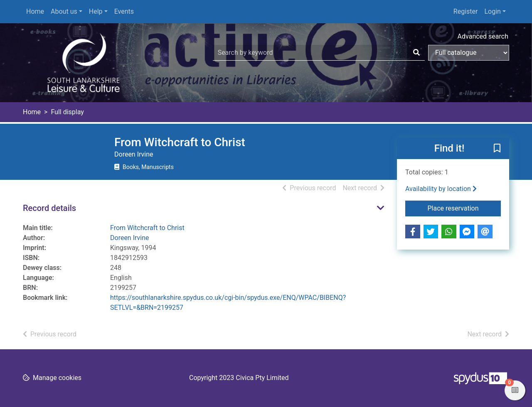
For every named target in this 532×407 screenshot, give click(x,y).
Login (492, 11)
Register (466, 11)
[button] (497, 149)
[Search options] (469, 53)
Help (96, 11)
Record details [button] (49, 208)
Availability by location (441, 189)
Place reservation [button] (464, 208)
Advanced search (483, 36)
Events (124, 11)
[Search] (416, 53)
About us (64, 11)
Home (35, 11)
